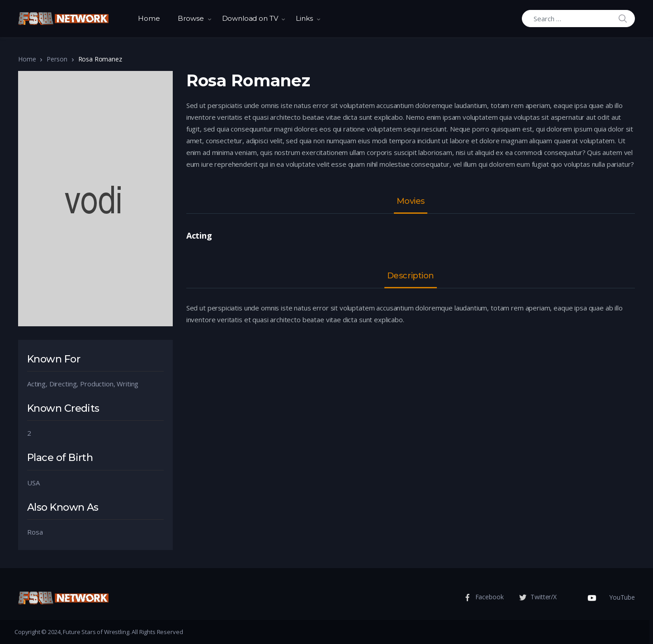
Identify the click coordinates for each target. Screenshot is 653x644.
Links (304, 18)
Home (149, 18)
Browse (191, 18)
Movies (411, 202)
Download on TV (250, 18)
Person (57, 59)
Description (411, 276)
